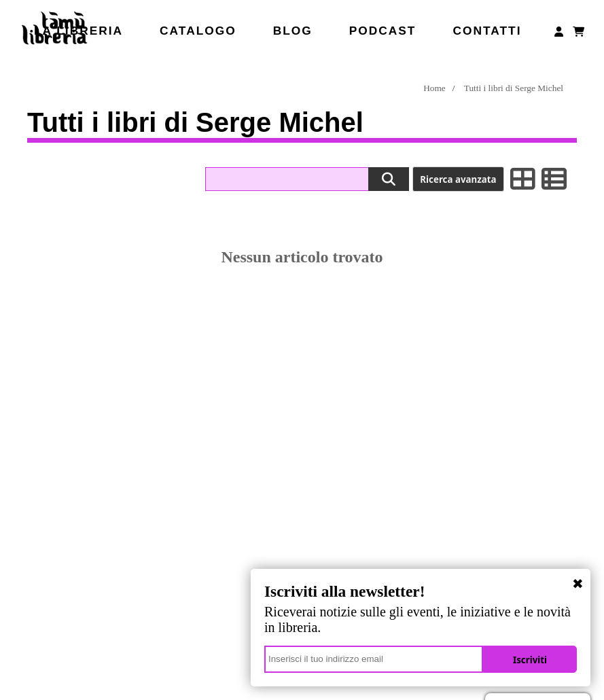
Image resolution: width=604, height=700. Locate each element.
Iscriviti (530, 660)
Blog (293, 31)
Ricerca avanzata (458, 179)
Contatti (487, 31)
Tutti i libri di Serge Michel (514, 88)
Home (434, 88)
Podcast (383, 31)
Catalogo (198, 31)
